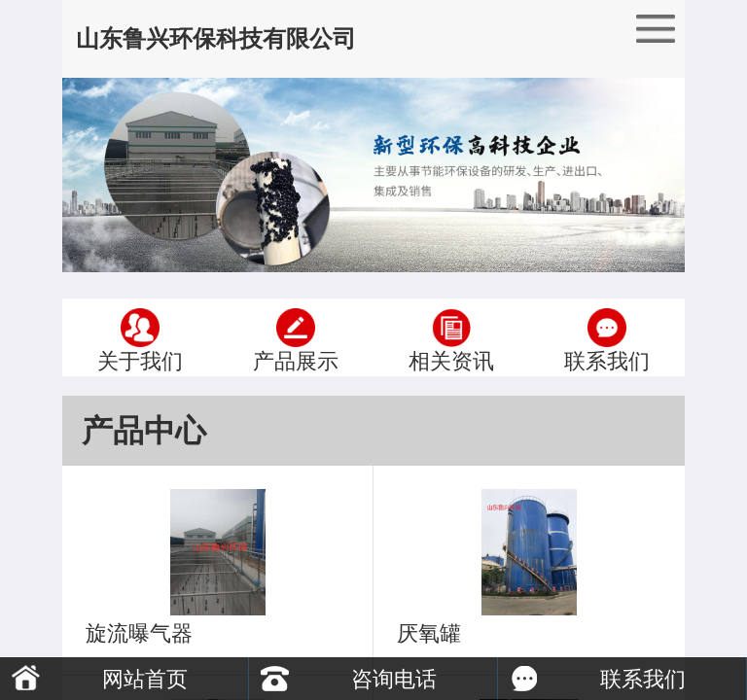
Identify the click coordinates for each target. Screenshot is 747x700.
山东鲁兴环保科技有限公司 (216, 38)
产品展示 (296, 337)
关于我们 (140, 337)
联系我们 (607, 337)
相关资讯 (451, 337)
